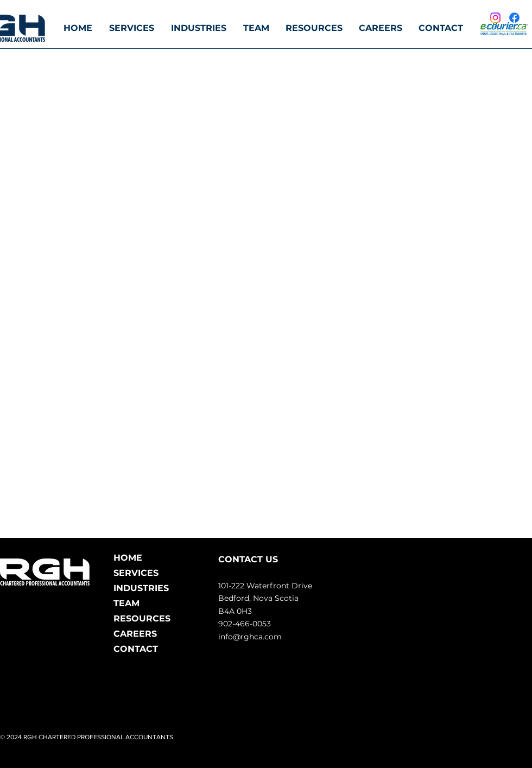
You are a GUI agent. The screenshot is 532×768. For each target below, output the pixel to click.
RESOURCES (142, 618)
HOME (128, 558)
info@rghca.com (250, 637)
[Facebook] (514, 18)
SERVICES (136, 573)
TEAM (126, 603)
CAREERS (135, 634)
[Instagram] (495, 18)
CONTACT (136, 649)
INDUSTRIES (141, 588)
